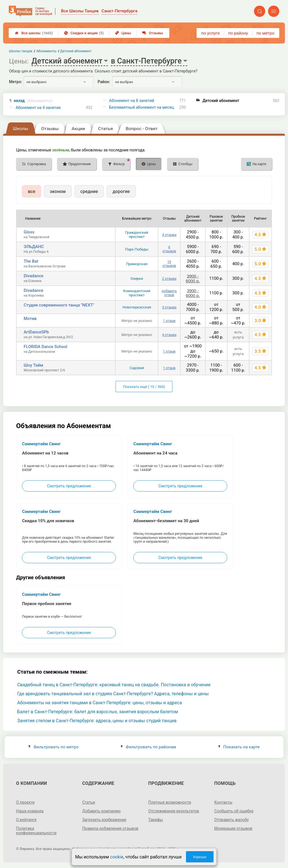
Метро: (15, 82)
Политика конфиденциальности (36, 831)
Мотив (30, 319)
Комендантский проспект (137, 293)
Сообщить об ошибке (234, 811)
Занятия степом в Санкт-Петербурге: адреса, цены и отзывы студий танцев (97, 721)
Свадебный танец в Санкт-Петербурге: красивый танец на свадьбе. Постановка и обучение (114, 685)
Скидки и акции (84, 33)
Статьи (89, 802)
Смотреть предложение (69, 486)
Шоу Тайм (33, 365)
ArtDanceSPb (36, 332)
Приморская (137, 264)
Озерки (137, 279)
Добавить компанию (101, 811)
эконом (58, 191)
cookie (117, 857)
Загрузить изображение (104, 820)
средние (89, 191)
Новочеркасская (137, 307)
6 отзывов (169, 249)
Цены (123, 33)
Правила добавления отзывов (110, 828)
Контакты (223, 802)
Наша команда (30, 811)
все (31, 191)
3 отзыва (169, 307)
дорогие (121, 191)
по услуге (211, 33)
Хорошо (200, 857)
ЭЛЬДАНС (34, 247)
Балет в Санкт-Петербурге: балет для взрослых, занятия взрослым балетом (97, 712)
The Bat (31, 261)
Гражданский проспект (137, 235)
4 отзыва (169, 235)
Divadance (33, 276)
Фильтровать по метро (54, 747)
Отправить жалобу (232, 820)
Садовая (137, 368)
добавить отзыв (169, 293)
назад (33, 101)
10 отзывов (169, 264)
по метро (265, 33)
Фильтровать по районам (148, 747)
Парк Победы (137, 249)
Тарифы (156, 820)
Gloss (29, 232)
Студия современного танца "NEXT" (59, 305)
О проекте (25, 802)
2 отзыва (169, 279)
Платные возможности (170, 802)
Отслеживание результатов (174, 811)
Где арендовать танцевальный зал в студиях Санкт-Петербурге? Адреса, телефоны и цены (113, 694)
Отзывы (153, 33)
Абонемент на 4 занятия (38, 108)
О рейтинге (26, 820)
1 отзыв (169, 321)
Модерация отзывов (233, 828)
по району (238, 33)
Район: (104, 82)
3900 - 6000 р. (193, 278)
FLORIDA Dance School (45, 347)
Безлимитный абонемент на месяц (141, 107)
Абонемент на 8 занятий (132, 101)
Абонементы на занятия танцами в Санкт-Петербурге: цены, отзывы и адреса (99, 703)
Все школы (34, 33)
